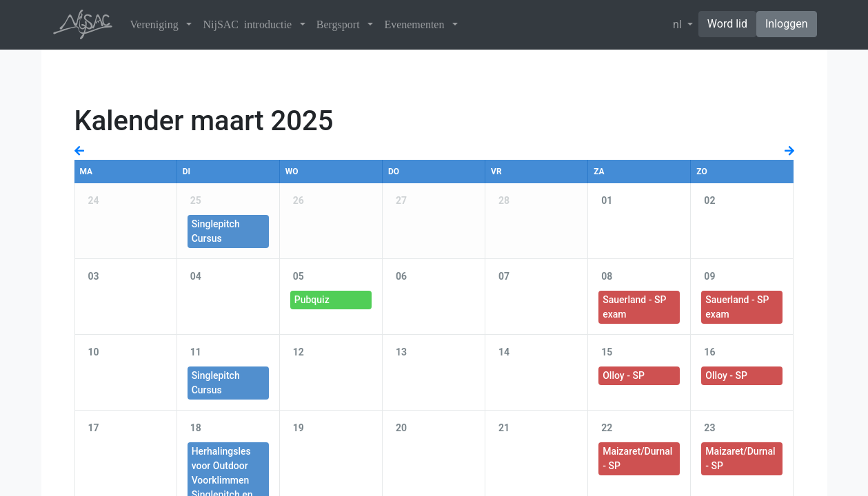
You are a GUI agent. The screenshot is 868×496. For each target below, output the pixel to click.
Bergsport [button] (341, 24)
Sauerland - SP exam (634, 307)
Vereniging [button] (157, 24)
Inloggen (787, 24)
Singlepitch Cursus (216, 231)
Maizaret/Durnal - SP (637, 458)
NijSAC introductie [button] (250, 24)
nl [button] (679, 24)
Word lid (727, 24)
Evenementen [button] (417, 24)
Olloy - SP (624, 375)
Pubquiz (312, 300)
